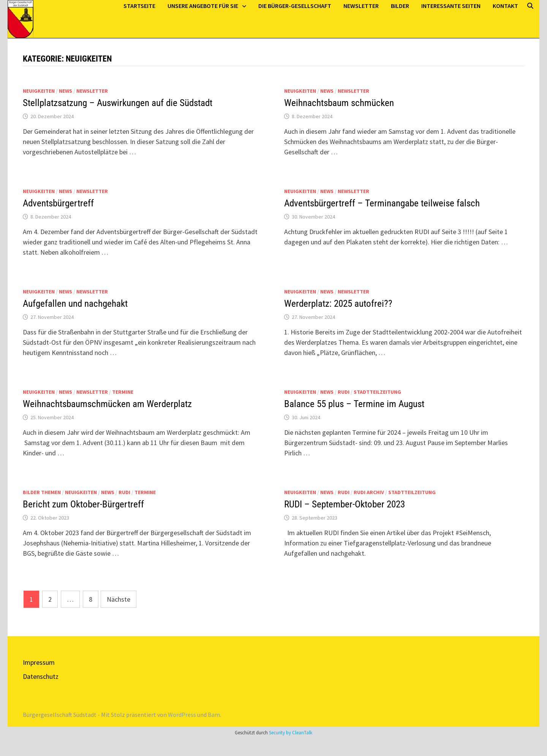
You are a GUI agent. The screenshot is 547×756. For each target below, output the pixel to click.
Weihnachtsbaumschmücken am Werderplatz (107, 404)
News (66, 91)
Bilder (400, 6)
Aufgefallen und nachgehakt (75, 304)
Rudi (344, 392)
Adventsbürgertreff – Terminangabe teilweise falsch (382, 203)
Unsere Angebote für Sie (203, 6)
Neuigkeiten (39, 91)
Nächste (119, 599)
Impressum (39, 662)
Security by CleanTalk (291, 733)
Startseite (139, 6)
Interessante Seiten (451, 6)
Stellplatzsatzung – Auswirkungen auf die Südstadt (118, 103)
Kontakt (505, 6)
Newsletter (361, 6)
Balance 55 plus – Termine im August (354, 404)
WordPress (182, 715)
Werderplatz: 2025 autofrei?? (338, 304)
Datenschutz (41, 676)
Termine (123, 392)
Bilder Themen (42, 492)
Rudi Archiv (369, 492)
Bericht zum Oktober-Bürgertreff (83, 504)
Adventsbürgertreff (58, 203)
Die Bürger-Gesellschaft (295, 6)
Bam (214, 715)
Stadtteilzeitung (377, 392)
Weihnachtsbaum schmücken (339, 103)
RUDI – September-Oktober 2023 (345, 504)
